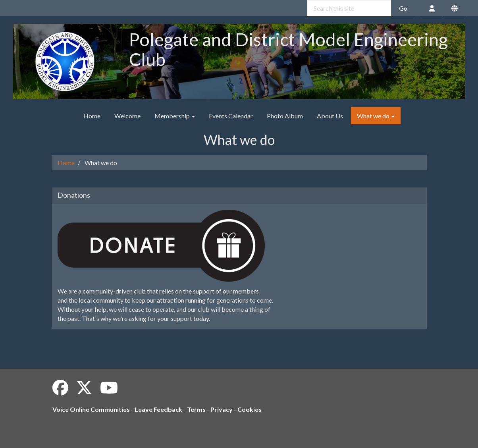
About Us (330, 116)
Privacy (222, 409)
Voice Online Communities (91, 409)
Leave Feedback (158, 409)
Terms (196, 409)
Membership (175, 116)
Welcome (127, 116)
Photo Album (285, 116)
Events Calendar (231, 116)
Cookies (250, 409)
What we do (376, 116)
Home (92, 116)
